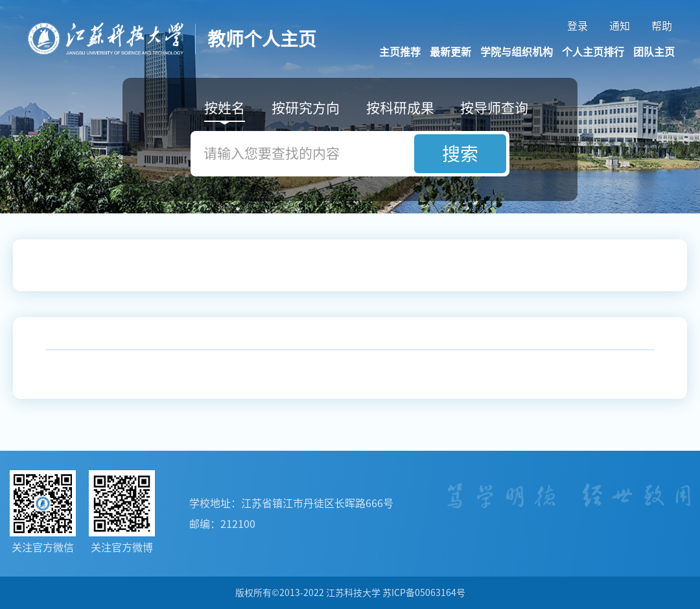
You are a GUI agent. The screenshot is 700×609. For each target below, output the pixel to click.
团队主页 (654, 52)
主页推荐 (400, 52)
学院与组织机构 (517, 52)
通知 (620, 26)
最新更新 (450, 52)
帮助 (662, 26)
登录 (577, 26)
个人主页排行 (593, 52)
